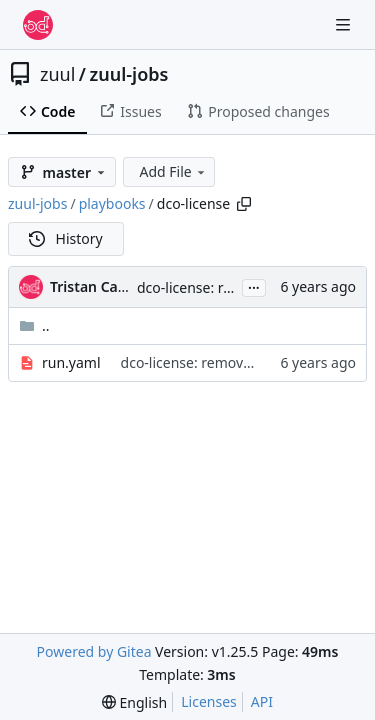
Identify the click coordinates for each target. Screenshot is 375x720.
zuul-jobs (129, 74)
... (254, 286)
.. (34, 325)
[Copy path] (244, 204)
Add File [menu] (173, 171)
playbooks (112, 203)
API (262, 701)
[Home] (38, 25)
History (66, 238)
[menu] (134, 702)
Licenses (209, 701)
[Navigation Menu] (345, 24)
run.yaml (71, 362)
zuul (57, 74)
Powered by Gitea (94, 651)
